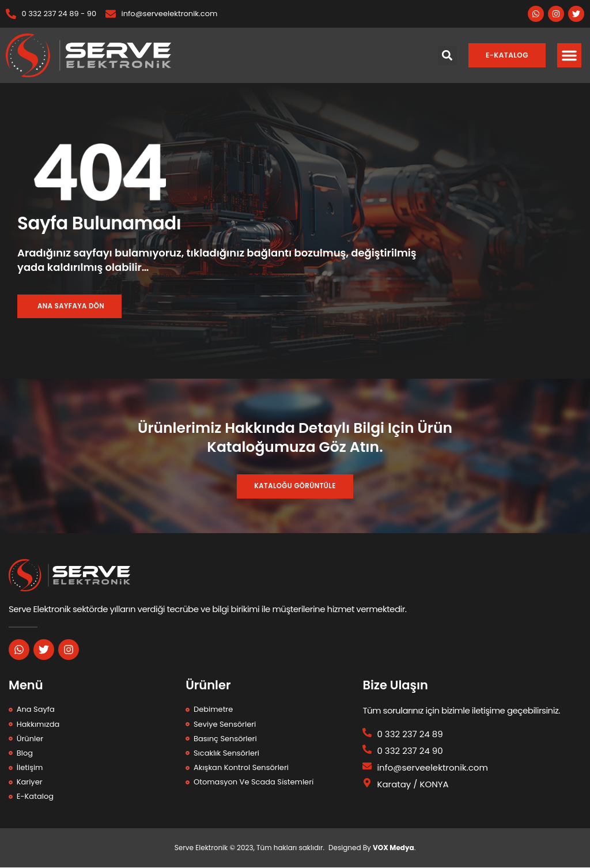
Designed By (351, 848)
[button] (569, 55)
